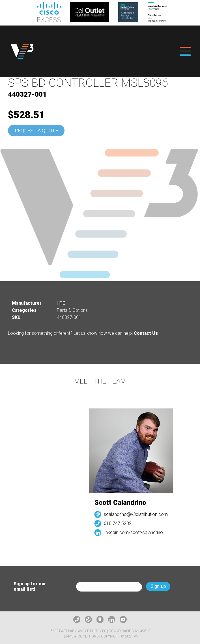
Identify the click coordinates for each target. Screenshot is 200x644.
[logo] (22, 51)
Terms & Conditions (80, 636)
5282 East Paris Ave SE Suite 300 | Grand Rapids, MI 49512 (100, 631)
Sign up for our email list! (30, 586)
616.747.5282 (120, 523)
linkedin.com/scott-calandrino (135, 532)
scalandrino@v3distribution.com (138, 514)
